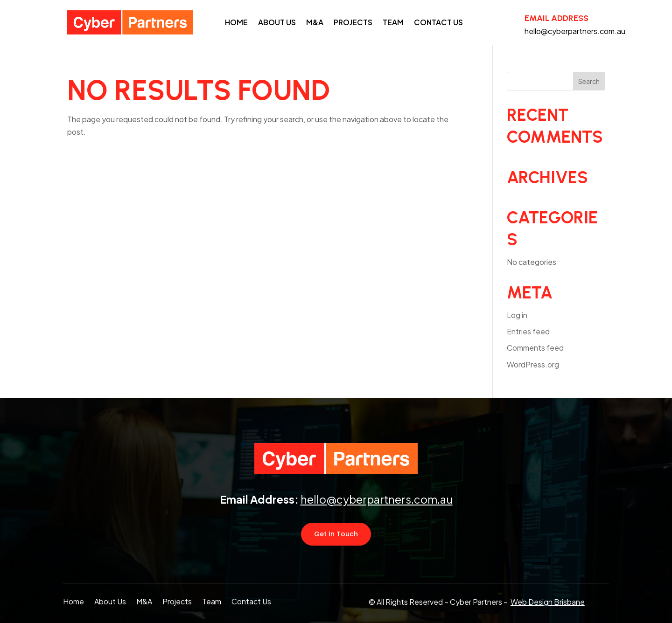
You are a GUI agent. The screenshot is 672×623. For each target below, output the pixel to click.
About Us (277, 22)
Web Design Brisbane (548, 602)
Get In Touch (336, 534)
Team (393, 22)
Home (236, 22)
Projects (353, 22)
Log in (517, 315)
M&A (315, 22)
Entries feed (528, 331)
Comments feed (535, 348)
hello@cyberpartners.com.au (377, 499)
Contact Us (438, 22)
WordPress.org (533, 364)
